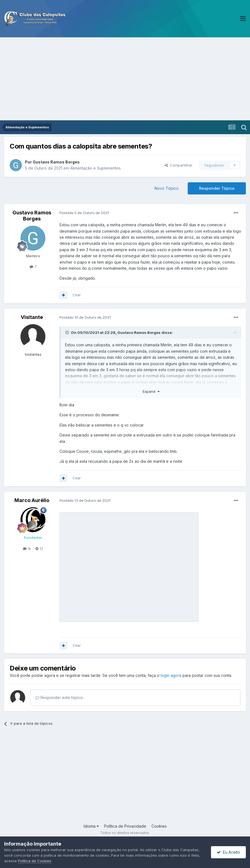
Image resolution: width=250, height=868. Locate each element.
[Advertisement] (125, 79)
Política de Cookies (35, 861)
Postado (84, 213)
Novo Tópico (167, 188)
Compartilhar (179, 165)
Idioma (91, 826)
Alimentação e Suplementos (95, 168)
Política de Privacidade (125, 826)
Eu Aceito (228, 852)
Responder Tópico (217, 188)
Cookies (159, 826)
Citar (77, 295)
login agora (171, 675)
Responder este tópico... (60, 697)
